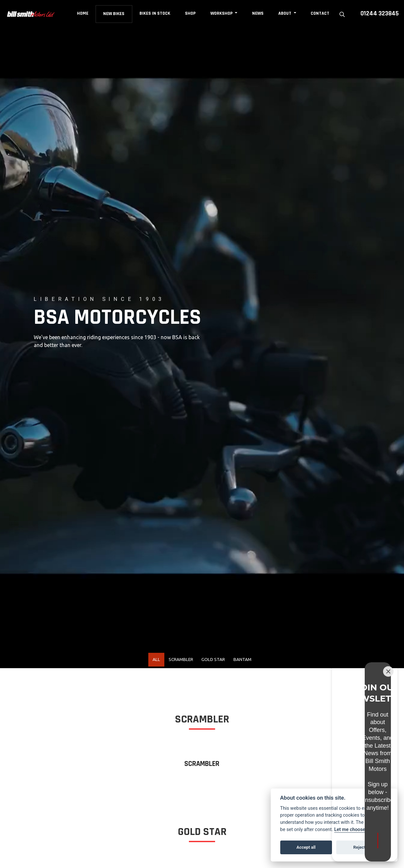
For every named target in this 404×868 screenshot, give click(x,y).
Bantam (252, 661)
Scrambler (176, 661)
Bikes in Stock (156, 13)
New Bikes (115, 14)
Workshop (223, 13)
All (146, 661)
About (286, 13)
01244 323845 (380, 14)
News (259, 13)
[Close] (388, 726)
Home (83, 13)
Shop (191, 13)
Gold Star (216, 661)
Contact (321, 13)
